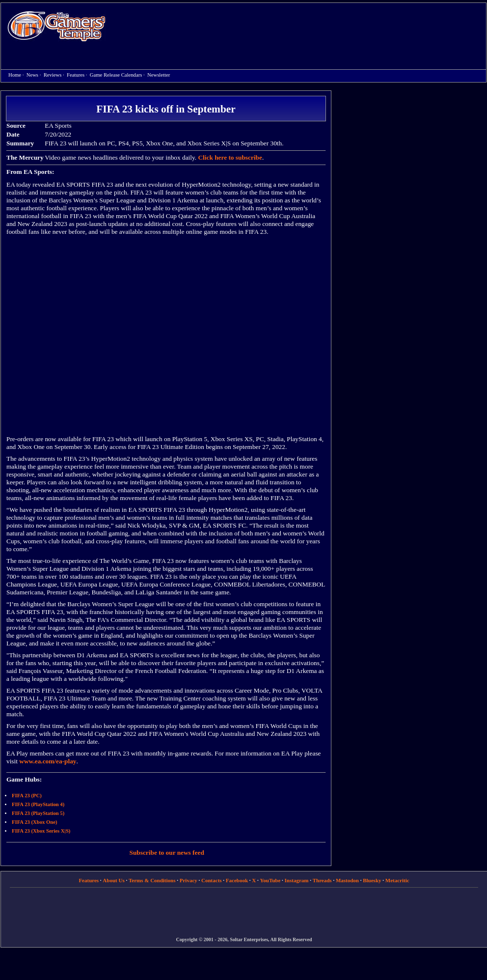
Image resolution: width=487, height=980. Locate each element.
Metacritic (397, 880)
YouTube (271, 880)
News (32, 75)
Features (76, 75)
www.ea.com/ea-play (48, 761)
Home (56, 26)
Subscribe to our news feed (167, 853)
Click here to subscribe (230, 157)
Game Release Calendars (116, 75)
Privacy (189, 880)
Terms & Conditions (152, 880)
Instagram (297, 880)
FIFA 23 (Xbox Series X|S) (41, 831)
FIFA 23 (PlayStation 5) (38, 813)
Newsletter (159, 75)
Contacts (212, 880)
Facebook (237, 880)
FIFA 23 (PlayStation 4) (38, 804)
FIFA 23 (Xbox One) (34, 822)
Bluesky (372, 880)
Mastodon (347, 880)
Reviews (53, 75)
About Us (113, 880)
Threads (322, 880)
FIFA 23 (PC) (27, 796)
